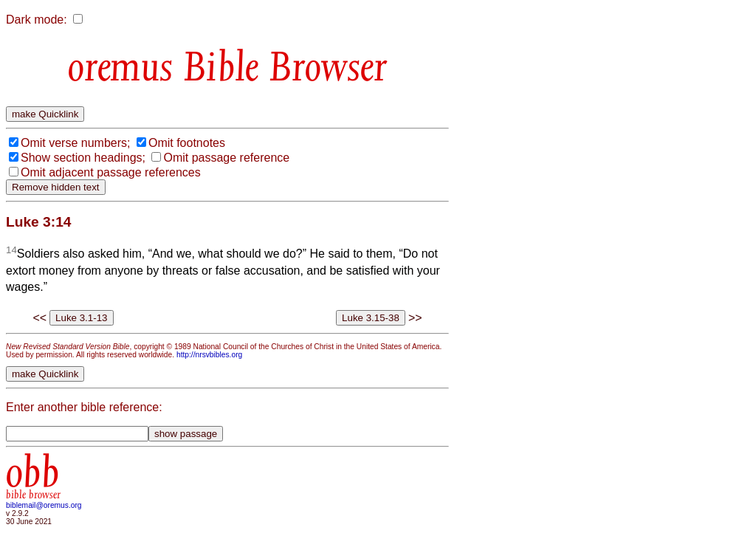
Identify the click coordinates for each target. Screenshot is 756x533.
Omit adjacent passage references (111, 172)
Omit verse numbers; (75, 143)
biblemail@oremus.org (44, 505)
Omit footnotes (187, 143)
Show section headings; (83, 158)
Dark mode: (37, 20)
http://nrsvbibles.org (209, 355)
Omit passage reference (226, 158)
